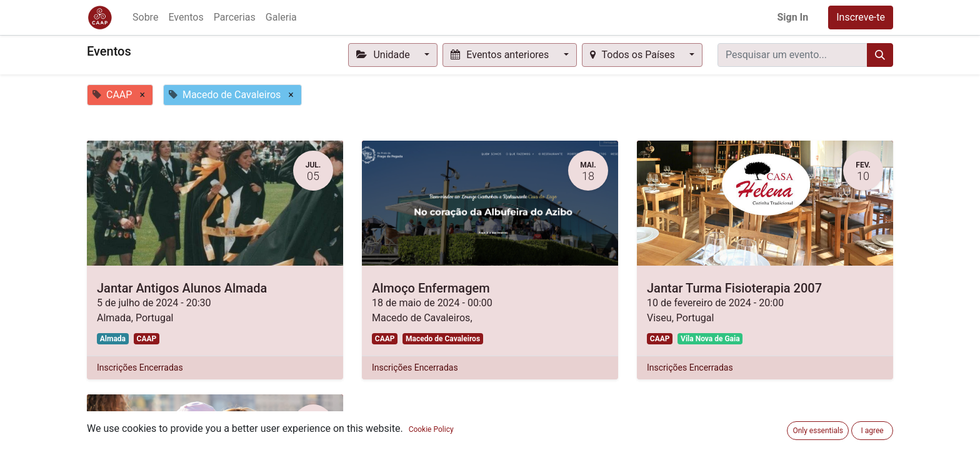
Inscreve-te (861, 17)
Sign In (792, 17)
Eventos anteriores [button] (501, 55)
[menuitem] (145, 17)
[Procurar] (880, 55)
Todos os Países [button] (634, 55)
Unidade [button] (384, 55)
